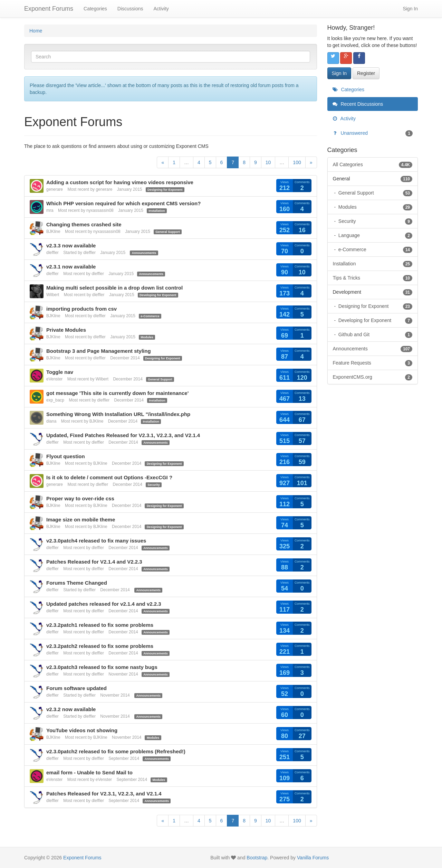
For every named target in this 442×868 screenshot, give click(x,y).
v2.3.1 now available (71, 267)
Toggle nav (60, 372)
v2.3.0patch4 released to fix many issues (96, 541)
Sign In (410, 9)
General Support (168, 232)
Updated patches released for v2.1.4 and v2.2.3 (104, 604)
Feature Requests (373, 363)
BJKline (53, 232)
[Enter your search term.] (171, 57)
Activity (161, 9)
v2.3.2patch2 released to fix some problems (100, 646)
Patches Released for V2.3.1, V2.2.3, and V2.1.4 (104, 794)
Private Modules (66, 330)
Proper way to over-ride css (80, 498)
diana (51, 421)
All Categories (373, 164)
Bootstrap (257, 858)
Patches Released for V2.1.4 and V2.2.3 (94, 562)
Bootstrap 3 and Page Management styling (99, 351)
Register (366, 73)
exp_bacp (55, 400)
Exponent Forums (49, 9)
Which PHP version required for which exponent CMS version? (123, 203)
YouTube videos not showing (82, 730)
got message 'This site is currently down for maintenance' (117, 393)
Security (154, 485)
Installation (157, 211)
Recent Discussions (358, 104)
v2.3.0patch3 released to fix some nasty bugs (102, 667)
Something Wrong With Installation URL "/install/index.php (118, 414)
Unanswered (373, 133)
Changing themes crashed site (84, 224)
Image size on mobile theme (81, 520)
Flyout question (66, 456)
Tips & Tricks (373, 278)
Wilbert (53, 295)
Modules (147, 337)
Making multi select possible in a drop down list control (114, 288)
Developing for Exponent (158, 295)
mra (50, 210)
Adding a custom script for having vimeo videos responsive (120, 182)
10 (268, 162)
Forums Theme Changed (77, 583)
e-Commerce (150, 316)
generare (55, 189)
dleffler (52, 253)
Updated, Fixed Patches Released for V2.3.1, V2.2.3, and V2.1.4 (123, 435)
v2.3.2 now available (71, 709)
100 (297, 162)
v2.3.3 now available (71, 246)
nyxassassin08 (100, 210)
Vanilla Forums (313, 858)
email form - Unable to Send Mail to (89, 772)
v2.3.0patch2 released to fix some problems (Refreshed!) (116, 751)
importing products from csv (81, 309)
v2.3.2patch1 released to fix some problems (100, 625)
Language (375, 235)
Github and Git (375, 334)
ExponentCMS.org (373, 377)
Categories (95, 9)
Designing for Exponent (165, 190)
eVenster (54, 379)
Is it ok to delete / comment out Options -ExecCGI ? (109, 477)
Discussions (130, 9)
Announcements (144, 253)
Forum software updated (76, 688)
